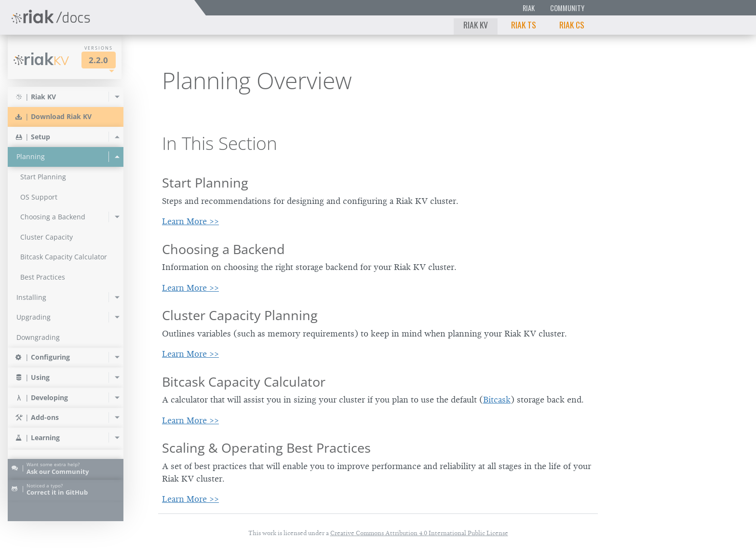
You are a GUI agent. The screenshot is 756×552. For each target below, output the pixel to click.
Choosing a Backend (223, 249)
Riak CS (572, 25)
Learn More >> (190, 221)
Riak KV (476, 25)
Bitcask (497, 400)
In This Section (220, 143)
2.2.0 (98, 60)
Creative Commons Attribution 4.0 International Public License (419, 533)
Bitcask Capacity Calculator (244, 382)
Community (567, 8)
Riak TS (524, 25)
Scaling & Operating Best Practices (266, 448)
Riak (529, 8)
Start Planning (205, 182)
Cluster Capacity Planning (240, 315)
